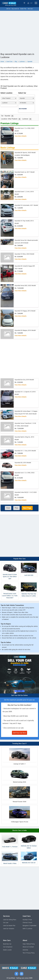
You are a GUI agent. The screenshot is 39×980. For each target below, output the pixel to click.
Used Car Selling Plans (10, 920)
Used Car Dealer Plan (9, 926)
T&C (24, 953)
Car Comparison (8, 947)
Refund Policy (31, 944)
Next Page (27, 508)
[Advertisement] (19, 31)
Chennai (25, 923)
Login (30, 3)
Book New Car (7, 944)
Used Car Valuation (9, 929)
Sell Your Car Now (19, 733)
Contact (32, 947)
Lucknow (30, 929)
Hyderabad (33, 926)
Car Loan (6, 923)
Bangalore (26, 926)
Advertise (25, 950)
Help (24, 944)
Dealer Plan (23, 9)
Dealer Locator (7, 950)
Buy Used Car (15, 9)
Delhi (24, 929)
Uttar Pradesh (24, 3)
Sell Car (8, 9)
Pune (30, 920)
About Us (25, 947)
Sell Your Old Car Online (19, 695)
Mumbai (25, 920)
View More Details (21, 136)
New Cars (30, 9)
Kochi (30, 923)
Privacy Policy (30, 953)
